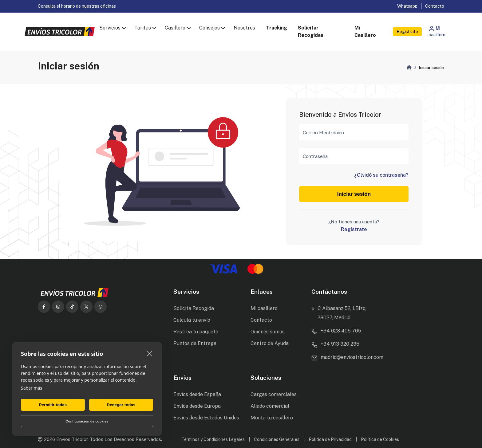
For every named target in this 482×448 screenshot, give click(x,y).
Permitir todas (53, 405)
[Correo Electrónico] (354, 132)
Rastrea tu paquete (196, 332)
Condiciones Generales (277, 439)
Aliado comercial (270, 406)
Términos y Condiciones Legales (213, 439)
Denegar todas (121, 405)
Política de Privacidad (330, 439)
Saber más (32, 388)
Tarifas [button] (143, 28)
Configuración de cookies (87, 421)
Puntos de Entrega (195, 343)
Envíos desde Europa (197, 406)
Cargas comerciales (274, 394)
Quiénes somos (268, 332)
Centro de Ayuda (270, 343)
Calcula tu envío (192, 320)
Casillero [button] (175, 28)
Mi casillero (264, 308)
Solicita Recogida (194, 308)
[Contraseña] (354, 156)
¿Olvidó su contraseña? (381, 175)
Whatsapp (407, 6)
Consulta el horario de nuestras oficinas (77, 6)
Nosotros (244, 28)
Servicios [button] (110, 28)
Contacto (435, 6)
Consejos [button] (209, 28)
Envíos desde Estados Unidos (206, 418)
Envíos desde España (197, 394)
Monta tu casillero (272, 418)
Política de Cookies (380, 439)
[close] (150, 353)
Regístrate (407, 32)
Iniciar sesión (354, 194)
